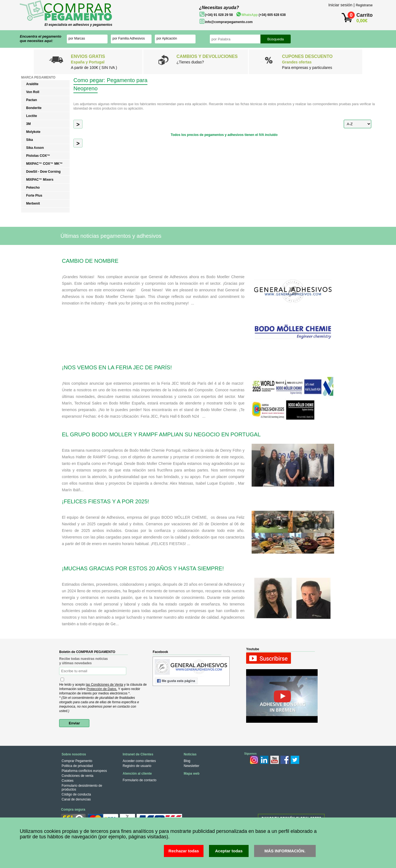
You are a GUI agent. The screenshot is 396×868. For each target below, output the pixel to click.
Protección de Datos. (102, 689)
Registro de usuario (137, 766)
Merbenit (33, 203)
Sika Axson (35, 148)
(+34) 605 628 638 (264, 15)
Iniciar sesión (340, 5)
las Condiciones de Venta (104, 685)
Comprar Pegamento (77, 761)
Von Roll (33, 92)
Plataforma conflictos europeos (84, 771)
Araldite (32, 84)
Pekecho (33, 188)
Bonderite (34, 108)
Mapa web (192, 774)
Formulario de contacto (140, 780)
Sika (30, 140)
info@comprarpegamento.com (229, 22)
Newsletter (192, 766)
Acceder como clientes (139, 761)
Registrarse (364, 5)
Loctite (31, 116)
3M (28, 124)
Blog (187, 761)
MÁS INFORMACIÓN (284, 851)
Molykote (33, 132)
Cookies (68, 781)
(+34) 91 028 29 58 (219, 15)
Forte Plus (34, 196)
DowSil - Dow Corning (43, 172)
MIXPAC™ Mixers (40, 180)
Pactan (31, 100)
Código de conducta (76, 794)
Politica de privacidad (77, 766)
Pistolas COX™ (38, 156)
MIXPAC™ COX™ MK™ (44, 164)
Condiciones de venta (77, 776)
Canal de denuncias (76, 799)
